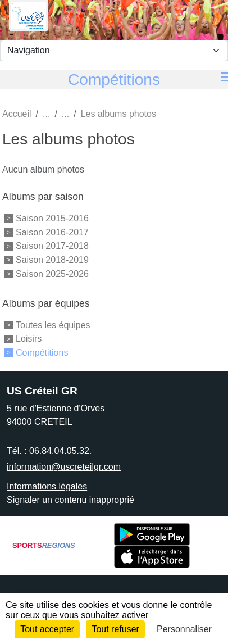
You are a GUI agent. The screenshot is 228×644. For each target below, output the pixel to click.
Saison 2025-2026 (52, 274)
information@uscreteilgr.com (64, 467)
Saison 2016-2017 (52, 232)
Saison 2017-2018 (52, 246)
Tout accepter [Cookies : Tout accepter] (47, 629)
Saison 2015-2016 (52, 218)
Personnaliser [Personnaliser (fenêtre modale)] (184, 629)
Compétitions (42, 353)
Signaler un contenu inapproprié (70, 500)
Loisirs (29, 339)
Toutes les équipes (53, 325)
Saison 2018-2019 (52, 260)
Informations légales (47, 486)
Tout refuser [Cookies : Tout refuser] (115, 629)
